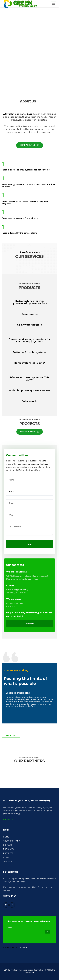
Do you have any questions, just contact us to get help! (29, 614)
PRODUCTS (8, 849)
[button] (30, 145)
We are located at (16, 572)
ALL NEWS (11, 736)
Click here (23, 947)
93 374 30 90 (10, 896)
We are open (13, 599)
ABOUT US (8, 820)
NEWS (6, 857)
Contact (11, 585)
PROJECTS (8, 853)
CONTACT (7, 845)
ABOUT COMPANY (11, 841)
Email (9, 928)
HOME (6, 837)
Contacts (29, 624)
